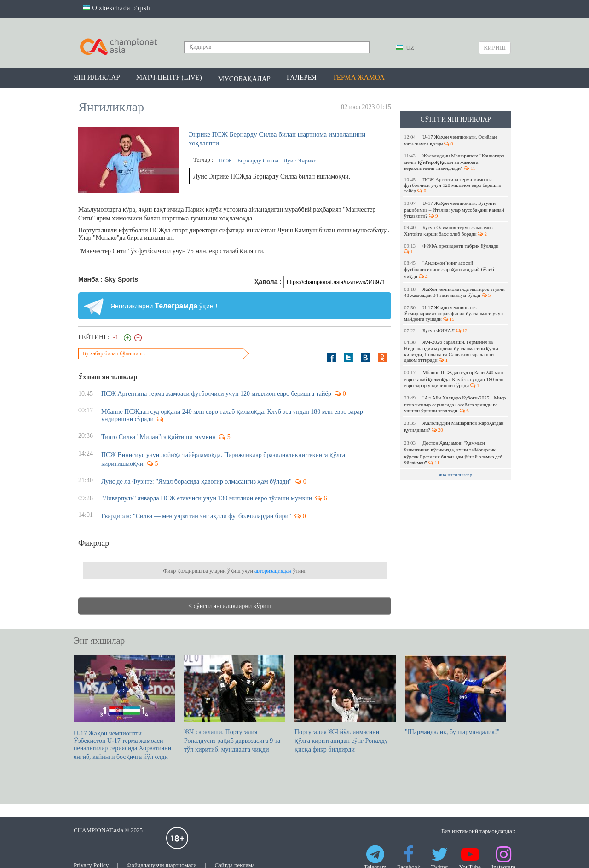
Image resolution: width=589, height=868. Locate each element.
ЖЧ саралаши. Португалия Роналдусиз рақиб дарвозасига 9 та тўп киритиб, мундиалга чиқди (235, 704)
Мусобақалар (244, 79)
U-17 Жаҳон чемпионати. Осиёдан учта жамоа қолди (450, 140)
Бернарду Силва (258, 160)
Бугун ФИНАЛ (436, 330)
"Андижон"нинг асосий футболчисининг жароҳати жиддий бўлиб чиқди (449, 269)
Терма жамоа (359, 77)
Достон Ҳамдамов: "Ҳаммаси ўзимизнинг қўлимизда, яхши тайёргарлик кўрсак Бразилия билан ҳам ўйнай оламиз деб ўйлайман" (453, 453)
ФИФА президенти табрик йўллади (452, 249)
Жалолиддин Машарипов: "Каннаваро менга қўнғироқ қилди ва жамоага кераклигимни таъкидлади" (454, 162)
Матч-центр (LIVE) (169, 77)
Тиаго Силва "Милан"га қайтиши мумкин (159, 437)
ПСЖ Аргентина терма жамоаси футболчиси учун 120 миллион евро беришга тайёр (452, 185)
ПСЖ (225, 160)
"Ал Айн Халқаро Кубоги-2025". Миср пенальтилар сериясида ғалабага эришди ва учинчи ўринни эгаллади (455, 404)
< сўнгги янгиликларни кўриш (230, 606)
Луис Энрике (300, 160)
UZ (405, 48)
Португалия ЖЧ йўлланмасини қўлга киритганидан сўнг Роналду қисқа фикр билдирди (345, 704)
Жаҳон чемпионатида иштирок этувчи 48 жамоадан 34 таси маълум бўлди (454, 292)
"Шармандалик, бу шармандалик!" (456, 695)
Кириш (495, 48)
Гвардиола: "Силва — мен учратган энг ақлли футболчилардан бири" (196, 516)
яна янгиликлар (456, 475)
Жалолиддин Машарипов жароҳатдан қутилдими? (454, 426)
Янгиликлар (97, 77)
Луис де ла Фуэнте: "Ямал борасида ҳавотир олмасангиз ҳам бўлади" (196, 482)
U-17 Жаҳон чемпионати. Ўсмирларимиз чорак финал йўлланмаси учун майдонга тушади (453, 313)
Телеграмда (176, 306)
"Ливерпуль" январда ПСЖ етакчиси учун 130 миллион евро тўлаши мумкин (207, 498)
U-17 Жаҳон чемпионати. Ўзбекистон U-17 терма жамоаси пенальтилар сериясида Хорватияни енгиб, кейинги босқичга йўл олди (124, 708)
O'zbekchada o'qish (117, 8)
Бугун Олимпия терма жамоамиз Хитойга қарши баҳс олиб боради (448, 231)
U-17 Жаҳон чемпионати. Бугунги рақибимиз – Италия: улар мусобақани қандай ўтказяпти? (454, 209)
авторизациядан (273, 571)
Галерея (302, 77)
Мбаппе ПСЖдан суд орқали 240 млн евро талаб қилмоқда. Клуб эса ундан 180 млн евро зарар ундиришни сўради (454, 379)
